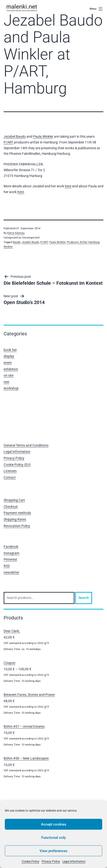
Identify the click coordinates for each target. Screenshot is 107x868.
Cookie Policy (30, 861)
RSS (7, 566)
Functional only (53, 838)
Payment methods (17, 513)
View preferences (53, 851)
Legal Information (74, 861)
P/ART (8, 142)
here (68, 186)
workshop (11, 388)
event (8, 363)
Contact (10, 477)
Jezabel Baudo (15, 136)
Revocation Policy (17, 526)
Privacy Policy (51, 861)
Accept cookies (54, 824)
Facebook (11, 547)
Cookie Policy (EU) (17, 465)
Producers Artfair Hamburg (83, 242)
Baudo (17, 242)
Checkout (11, 507)
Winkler (8, 247)
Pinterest (10, 559)
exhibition (11, 369)
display (9, 356)
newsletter (11, 572)
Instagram (11, 553)
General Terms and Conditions (26, 445)
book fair (10, 350)
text (7, 382)
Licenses (10, 471)
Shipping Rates (15, 519)
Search (84, 598)
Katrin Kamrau (16, 233)
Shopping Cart (14, 500)
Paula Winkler (43, 136)
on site (9, 375)
